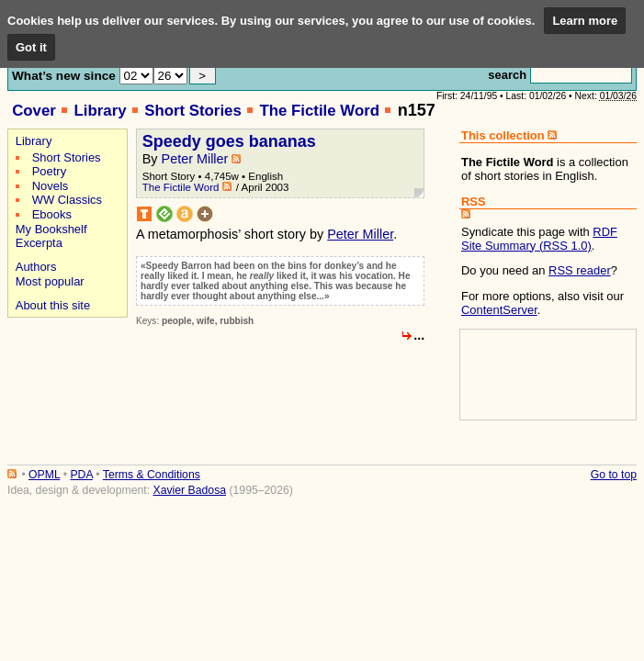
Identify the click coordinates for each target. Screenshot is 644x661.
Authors (36, 267)
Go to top (614, 475)
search (507, 75)
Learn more (585, 21)
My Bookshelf (51, 229)
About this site (53, 305)
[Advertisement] (65, 387)
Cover (34, 111)
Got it (31, 47)
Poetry (49, 171)
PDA (81, 475)
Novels (51, 186)
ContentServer (499, 310)
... (419, 335)
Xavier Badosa (189, 490)
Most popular (50, 281)
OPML (44, 475)
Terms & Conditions (152, 475)
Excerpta (39, 243)
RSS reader (580, 270)
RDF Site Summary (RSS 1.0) (539, 239)
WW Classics (67, 200)
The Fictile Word (319, 111)
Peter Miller (195, 159)
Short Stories (193, 111)
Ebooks (52, 214)
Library (100, 111)
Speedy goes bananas (229, 141)
